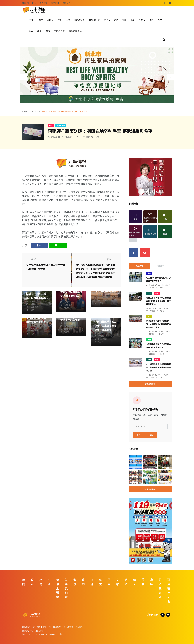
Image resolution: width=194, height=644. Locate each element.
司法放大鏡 (59, 31)
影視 (106, 20)
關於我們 (55, 3)
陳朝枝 (152, 285)
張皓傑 (54, 137)
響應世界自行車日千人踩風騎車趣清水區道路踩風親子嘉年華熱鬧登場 (158, 301)
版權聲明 (80, 627)
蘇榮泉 (101, 295)
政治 (49, 20)
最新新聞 (139, 266)
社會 (59, 20)
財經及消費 (94, 20)
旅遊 (160, 20)
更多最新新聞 (150, 384)
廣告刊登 (43, 3)
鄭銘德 (32, 301)
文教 (151, 20)
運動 (116, 20)
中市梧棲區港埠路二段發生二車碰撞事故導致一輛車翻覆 (105, 326)
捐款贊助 (36, 627)
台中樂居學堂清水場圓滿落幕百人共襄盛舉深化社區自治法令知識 (158, 367)
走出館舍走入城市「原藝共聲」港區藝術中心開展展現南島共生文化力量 (158, 324)
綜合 (31, 31)
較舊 (112, 259)
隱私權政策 (68, 627)
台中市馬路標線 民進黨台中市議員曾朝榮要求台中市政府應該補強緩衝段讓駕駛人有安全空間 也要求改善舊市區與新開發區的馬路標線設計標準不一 (95, 273)
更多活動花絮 (150, 489)
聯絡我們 (67, 3)
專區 (48, 31)
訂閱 (139, 435)
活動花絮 (34, 111)
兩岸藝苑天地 (75, 31)
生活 (68, 20)
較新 (31, 259)
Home (32, 20)
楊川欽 (152, 308)
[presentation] (24, 77)
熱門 (41, 20)
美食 (39, 31)
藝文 (133, 20)
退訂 (151, 435)
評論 (124, 20)
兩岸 (141, 20)
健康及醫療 (79, 20)
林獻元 (66, 299)
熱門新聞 (161, 266)
